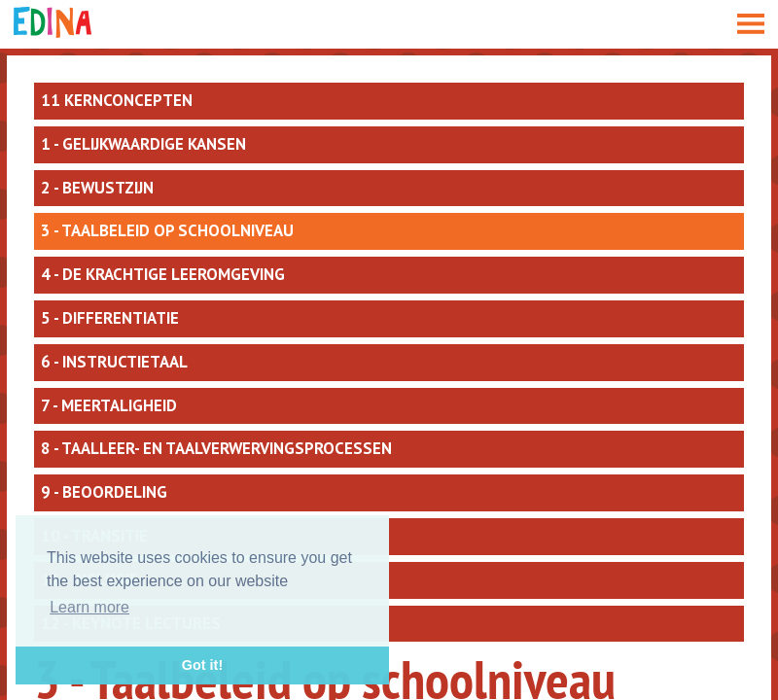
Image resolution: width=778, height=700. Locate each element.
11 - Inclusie (89, 579)
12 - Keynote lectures (131, 623)
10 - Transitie (94, 536)
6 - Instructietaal (114, 362)
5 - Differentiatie (110, 318)
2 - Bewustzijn (97, 188)
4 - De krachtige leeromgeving (163, 274)
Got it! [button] (202, 665)
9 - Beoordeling (104, 492)
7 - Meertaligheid (109, 405)
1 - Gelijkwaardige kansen (143, 144)
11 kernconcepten (117, 100)
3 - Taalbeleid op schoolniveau (167, 230)
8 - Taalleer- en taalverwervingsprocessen (216, 448)
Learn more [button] (89, 607)
